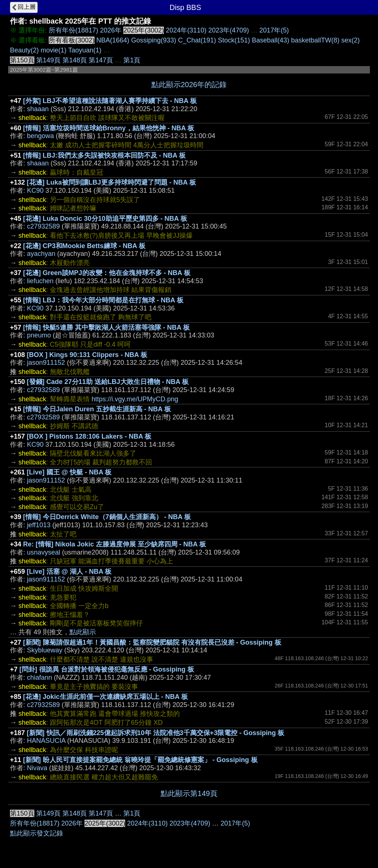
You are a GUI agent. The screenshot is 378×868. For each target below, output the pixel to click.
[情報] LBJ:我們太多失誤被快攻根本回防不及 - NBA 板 (104, 155)
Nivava (37, 768)
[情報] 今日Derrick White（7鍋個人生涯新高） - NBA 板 (107, 517)
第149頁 (48, 60)
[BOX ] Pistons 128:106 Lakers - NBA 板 (89, 436)
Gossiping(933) (154, 40)
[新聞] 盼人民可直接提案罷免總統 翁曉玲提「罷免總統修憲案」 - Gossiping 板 (140, 760)
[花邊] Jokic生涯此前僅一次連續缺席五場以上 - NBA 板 (106, 697)
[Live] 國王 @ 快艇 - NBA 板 (69, 472)
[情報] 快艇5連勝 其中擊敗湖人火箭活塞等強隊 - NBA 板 (106, 327)
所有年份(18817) (73, 30)
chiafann (39, 677)
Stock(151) (234, 40)
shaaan (38, 109)
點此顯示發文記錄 (37, 833)
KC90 (35, 191)
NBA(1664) (113, 40)
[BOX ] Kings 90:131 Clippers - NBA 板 (87, 355)
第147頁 (101, 60)
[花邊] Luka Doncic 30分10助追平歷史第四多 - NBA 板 (105, 219)
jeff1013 (39, 525)
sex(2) (350, 40)
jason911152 (46, 363)
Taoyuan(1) (85, 50)
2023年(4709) (228, 30)
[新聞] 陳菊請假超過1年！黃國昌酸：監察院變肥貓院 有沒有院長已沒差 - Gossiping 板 (152, 642)
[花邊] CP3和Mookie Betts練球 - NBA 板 (84, 246)
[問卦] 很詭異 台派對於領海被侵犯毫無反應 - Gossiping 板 (107, 669)
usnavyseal (44, 552)
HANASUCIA (46, 741)
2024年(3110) (186, 30)
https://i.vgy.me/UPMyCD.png (135, 399)
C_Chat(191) (197, 40)
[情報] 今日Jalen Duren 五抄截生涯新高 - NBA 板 (97, 409)
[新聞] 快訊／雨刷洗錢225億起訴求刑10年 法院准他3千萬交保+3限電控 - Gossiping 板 (156, 733)
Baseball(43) (270, 40)
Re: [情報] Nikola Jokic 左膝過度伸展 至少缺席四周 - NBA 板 (115, 544)
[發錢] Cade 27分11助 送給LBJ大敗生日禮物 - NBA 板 (108, 382)
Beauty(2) (24, 50)
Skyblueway (45, 650)
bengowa (40, 136)
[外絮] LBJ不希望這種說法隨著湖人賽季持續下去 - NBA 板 (110, 101)
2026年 (111, 30)
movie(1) (54, 50)
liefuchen (40, 281)
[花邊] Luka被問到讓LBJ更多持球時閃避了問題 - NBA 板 (111, 182)
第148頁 (75, 60)
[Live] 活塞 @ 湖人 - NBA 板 (69, 572)
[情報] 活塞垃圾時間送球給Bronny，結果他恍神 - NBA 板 (109, 128)
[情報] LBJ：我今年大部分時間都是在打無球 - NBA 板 (103, 300)
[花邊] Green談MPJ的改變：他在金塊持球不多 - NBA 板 (107, 273)
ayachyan (41, 254)
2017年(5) (274, 30)
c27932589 (43, 226)
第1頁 (132, 60)
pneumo (39, 335)
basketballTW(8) (315, 40)
